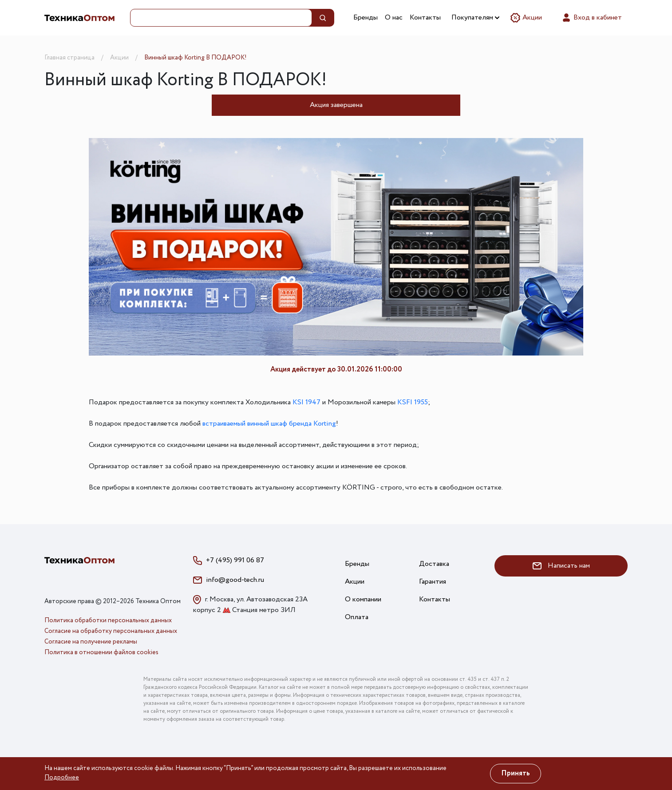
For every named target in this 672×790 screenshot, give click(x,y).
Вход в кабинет (591, 18)
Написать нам (561, 566)
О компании (363, 599)
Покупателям (475, 18)
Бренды (366, 18)
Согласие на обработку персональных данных (111, 631)
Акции (526, 18)
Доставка (434, 564)
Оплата (357, 617)
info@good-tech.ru (235, 580)
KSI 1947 (306, 402)
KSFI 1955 (413, 402)
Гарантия (433, 582)
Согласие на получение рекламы (91, 642)
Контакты (425, 18)
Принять (516, 773)
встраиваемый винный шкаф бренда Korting (269, 424)
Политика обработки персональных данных (108, 620)
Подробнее (62, 778)
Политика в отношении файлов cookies (101, 652)
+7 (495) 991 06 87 (235, 560)
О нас (394, 18)
